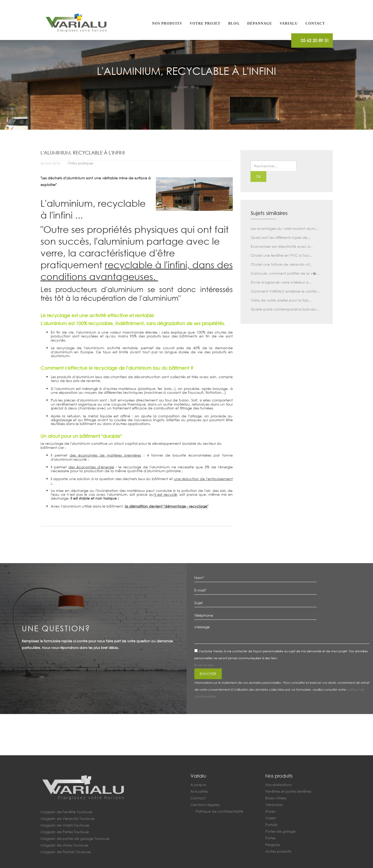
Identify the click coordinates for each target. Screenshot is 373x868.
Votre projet (205, 23)
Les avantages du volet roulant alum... (285, 228)
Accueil (181, 87)
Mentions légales (205, 805)
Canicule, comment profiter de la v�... (285, 273)
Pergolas (273, 845)
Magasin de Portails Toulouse (66, 852)
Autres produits (278, 851)
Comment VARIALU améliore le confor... (285, 291)
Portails (271, 825)
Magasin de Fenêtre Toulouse (66, 812)
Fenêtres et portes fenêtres (288, 791)
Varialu (289, 23)
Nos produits (167, 23)
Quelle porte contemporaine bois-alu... (285, 309)
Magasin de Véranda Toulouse (68, 818)
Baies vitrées (276, 798)
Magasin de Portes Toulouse (65, 832)
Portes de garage (280, 831)
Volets (271, 818)
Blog (234, 23)
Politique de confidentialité (219, 811)
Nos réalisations (279, 785)
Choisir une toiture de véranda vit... (282, 264)
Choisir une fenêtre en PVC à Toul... (281, 255)
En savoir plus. (204, 665)
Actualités (199, 791)
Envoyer (208, 674)
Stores (270, 811)
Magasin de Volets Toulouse (65, 825)
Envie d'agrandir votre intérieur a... (281, 282)
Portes (270, 838)
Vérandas (274, 805)
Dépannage (260, 23)
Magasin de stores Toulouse (64, 845)
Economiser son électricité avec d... (282, 246)
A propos (198, 785)
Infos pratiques (82, 163)
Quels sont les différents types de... (281, 237)
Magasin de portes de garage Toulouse (75, 838)
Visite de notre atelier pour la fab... (281, 300)
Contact (315, 23)
